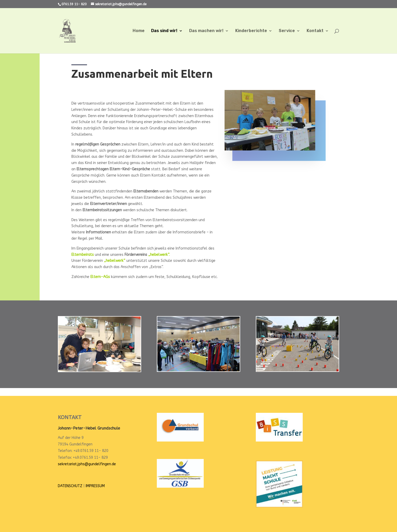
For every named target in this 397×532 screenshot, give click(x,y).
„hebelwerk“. (159, 255)
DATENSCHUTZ (70, 486)
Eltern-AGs (100, 277)
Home (139, 31)
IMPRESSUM (95, 486)
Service (287, 31)
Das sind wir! (164, 31)
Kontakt (315, 31)
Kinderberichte (251, 31)
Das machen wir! (206, 31)
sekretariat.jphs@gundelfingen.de (87, 464)
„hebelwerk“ (115, 261)
